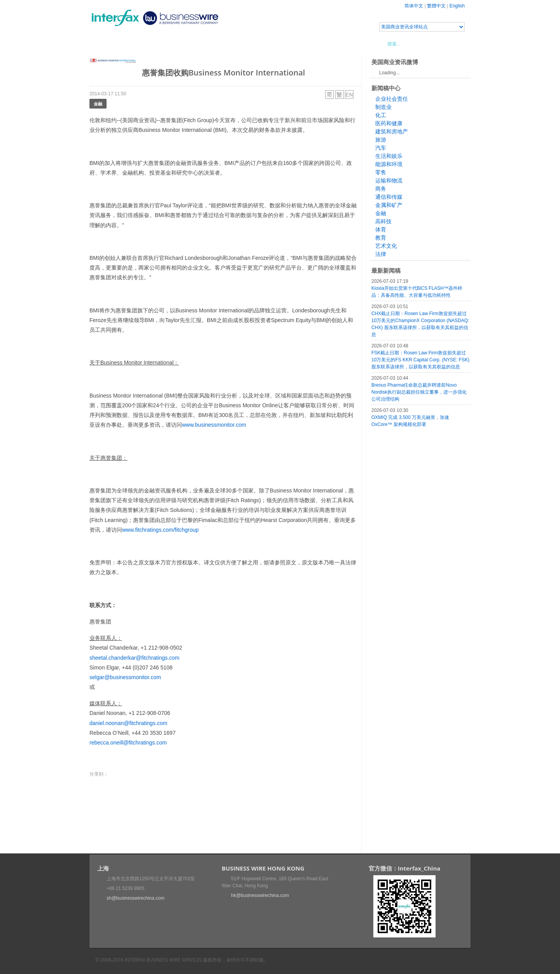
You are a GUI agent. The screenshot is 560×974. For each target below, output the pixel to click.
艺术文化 (386, 246)
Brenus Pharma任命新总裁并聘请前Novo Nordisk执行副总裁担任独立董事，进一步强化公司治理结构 (419, 392)
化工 (381, 115)
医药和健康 (389, 123)
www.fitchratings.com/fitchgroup (160, 530)
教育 (381, 238)
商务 (381, 189)
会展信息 (168, 44)
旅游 (381, 140)
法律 (381, 254)
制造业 (383, 107)
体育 (381, 229)
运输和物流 (389, 180)
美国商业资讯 (237, 44)
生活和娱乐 (389, 156)
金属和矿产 (389, 205)
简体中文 (414, 6)
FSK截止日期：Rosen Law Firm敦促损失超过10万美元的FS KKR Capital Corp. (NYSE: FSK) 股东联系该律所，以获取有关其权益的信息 (420, 360)
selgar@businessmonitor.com (125, 677)
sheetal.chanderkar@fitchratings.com (134, 658)
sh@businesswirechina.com (136, 898)
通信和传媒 (389, 197)
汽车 (381, 148)
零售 (381, 172)
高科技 (383, 221)
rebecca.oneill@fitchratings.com (128, 743)
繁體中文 (436, 6)
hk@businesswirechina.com (260, 895)
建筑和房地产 (392, 131)
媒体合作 (200, 44)
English (457, 6)
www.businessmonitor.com (214, 425)
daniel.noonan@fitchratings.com (128, 723)
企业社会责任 (392, 99)
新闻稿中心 (134, 44)
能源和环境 (389, 164)
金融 (98, 104)
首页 (105, 44)
